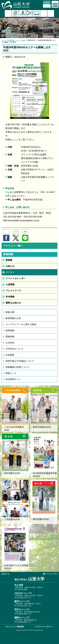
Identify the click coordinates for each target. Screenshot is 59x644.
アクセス (22, 14)
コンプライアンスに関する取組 (21, 324)
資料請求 (15, 14)
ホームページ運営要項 (16, 627)
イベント (10, 272)
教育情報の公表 (13, 318)
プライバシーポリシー (45, 627)
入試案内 (8, 14)
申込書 (9, 192)
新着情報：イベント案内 (17, 40)
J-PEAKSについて (14, 349)
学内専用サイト (13, 379)
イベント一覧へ (13, 246)
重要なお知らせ (13, 303)
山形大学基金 (51, 14)
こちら (15, 139)
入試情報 (10, 284)
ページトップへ (51, 574)
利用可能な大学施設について (20, 361)
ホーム (4, 40)
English (47, 6)
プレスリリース (13, 291)
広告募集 (10, 355)
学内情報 (10, 297)
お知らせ (10, 266)
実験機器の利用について (18, 367)
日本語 (47, 3)
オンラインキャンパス (37, 14)
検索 (44, 14)
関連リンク (11, 373)
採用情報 (10, 330)
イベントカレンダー (16, 278)
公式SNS (10, 343)
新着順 (9, 260)
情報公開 (10, 312)
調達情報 (10, 337)
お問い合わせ (29, 14)
